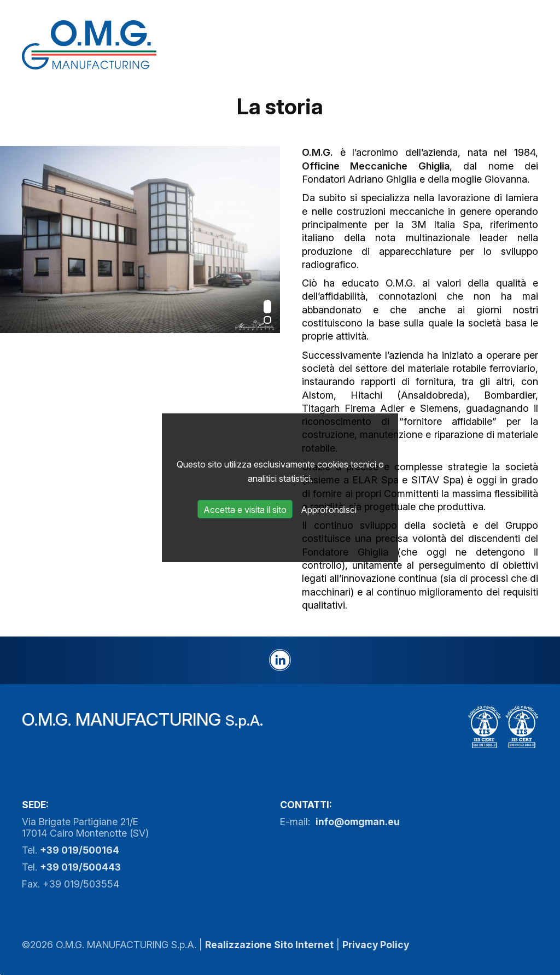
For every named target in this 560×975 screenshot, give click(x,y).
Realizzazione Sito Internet (269, 945)
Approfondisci (329, 510)
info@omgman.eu (358, 822)
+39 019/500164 (80, 850)
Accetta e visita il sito (245, 510)
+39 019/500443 (80, 867)
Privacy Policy (376, 945)
